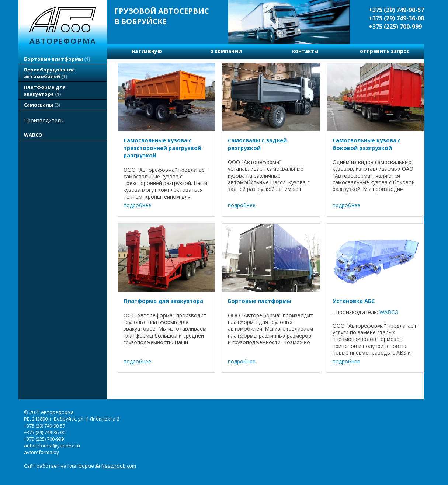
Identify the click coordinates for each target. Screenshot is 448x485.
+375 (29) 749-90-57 (396, 10)
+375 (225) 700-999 (395, 27)
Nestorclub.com (119, 466)
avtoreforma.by (41, 452)
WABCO (33, 135)
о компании (226, 51)
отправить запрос (385, 51)
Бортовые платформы (57, 59)
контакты (305, 51)
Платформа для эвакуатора (45, 90)
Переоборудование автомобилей (49, 73)
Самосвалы (42, 105)
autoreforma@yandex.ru (52, 446)
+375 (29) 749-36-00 (396, 18)
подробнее (137, 205)
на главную (147, 51)
